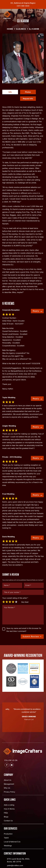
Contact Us (8, 821)
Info (10, 92)
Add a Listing (9, 805)
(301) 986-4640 (23, 6)
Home (10, 29)
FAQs (6, 813)
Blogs (6, 817)
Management (9, 784)
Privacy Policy (9, 792)
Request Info (28, 99)
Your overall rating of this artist (15, 598)
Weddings (8, 846)
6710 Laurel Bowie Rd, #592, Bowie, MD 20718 (18, 860)
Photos (28, 92)
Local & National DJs (12, 842)
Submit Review (31, 637)
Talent (6, 838)
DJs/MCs (21, 29)
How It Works (9, 809)
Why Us (7, 788)
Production (8, 834)
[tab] (10, 92)
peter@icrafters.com (15, 865)
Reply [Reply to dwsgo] (36, 311)
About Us (8, 780)
